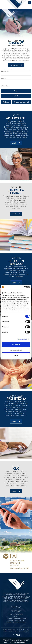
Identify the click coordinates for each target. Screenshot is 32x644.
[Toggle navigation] (30, 3)
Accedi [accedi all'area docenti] (16, 143)
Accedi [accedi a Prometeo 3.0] (16, 421)
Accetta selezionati (16, 350)
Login (16, 91)
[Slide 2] (13, 69)
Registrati (6, 102)
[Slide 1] (6, 69)
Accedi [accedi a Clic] (16, 491)
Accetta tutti (16, 344)
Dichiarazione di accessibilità (18, 642)
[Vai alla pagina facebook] (14, 635)
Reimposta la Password (21, 102)
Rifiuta (16, 356)
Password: (3, 78)
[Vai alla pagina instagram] (17, 635)
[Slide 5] (22, 69)
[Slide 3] (16, 69)
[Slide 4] (19, 69)
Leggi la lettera (16, 65)
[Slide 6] (26, 69)
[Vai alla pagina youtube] (19, 635)
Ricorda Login (6, 86)
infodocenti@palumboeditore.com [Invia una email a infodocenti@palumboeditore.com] (16, 622)
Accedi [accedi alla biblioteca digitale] (16, 214)
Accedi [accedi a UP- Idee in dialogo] (16, 283)
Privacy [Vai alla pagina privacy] (18, 639)
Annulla (16, 96)
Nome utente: (4, 71)
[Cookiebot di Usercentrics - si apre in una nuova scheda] (23, 287)
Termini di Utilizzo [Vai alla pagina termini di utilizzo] (7, 639)
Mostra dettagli (22, 339)
